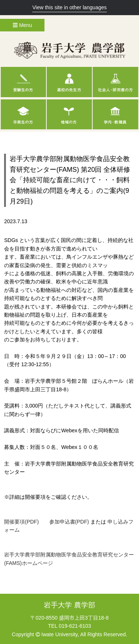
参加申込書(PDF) (69, 522)
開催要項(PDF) (21, 522)
